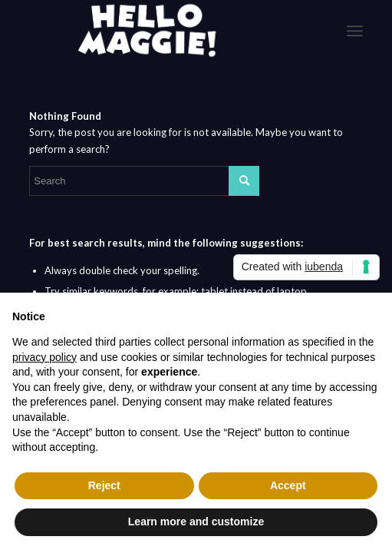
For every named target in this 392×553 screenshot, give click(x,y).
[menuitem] (355, 31)
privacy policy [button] (44, 357)
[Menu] (355, 31)
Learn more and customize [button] (196, 522)
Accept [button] (288, 485)
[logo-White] (162, 31)
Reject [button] (104, 485)
